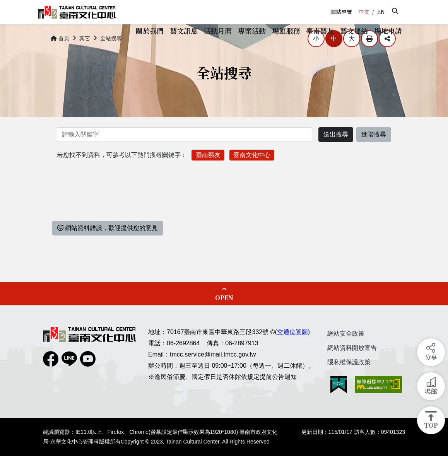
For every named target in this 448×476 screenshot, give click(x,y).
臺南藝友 (208, 175)
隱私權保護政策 (349, 382)
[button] (395, 11)
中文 (364, 12)
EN (381, 12)
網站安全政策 (346, 354)
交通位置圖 (292, 352)
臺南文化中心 (252, 175)
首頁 (60, 58)
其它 (85, 58)
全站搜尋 (111, 58)
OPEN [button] (224, 318)
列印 (369, 59)
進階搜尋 (374, 154)
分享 (387, 59)
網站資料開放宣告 (352, 368)
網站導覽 (341, 12)
